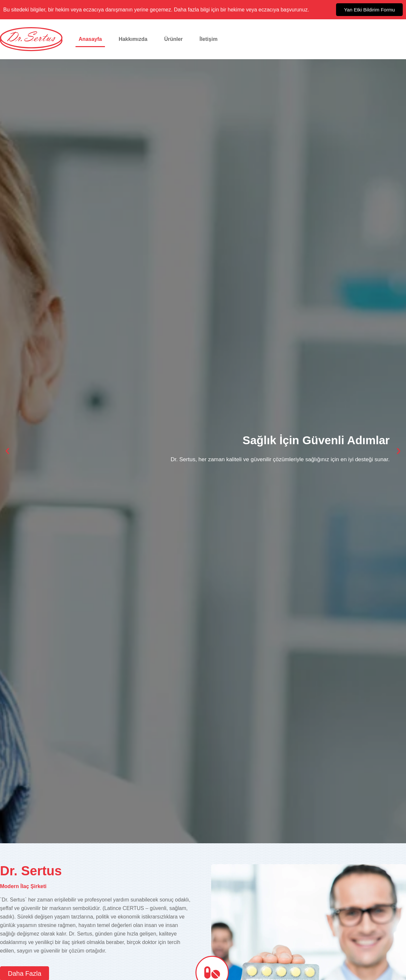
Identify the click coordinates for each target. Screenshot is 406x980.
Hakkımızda (133, 39)
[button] (7, 451)
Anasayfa (90, 39)
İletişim (208, 39)
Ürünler (173, 39)
